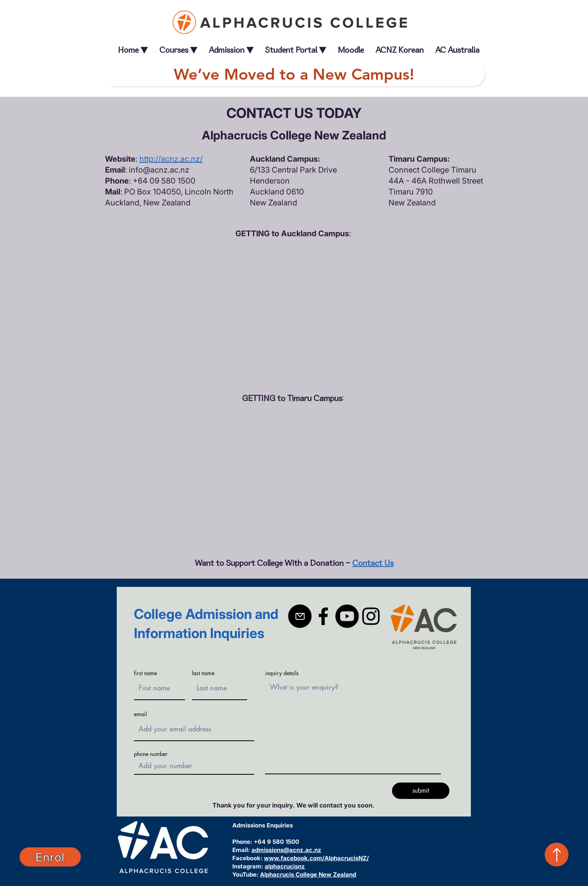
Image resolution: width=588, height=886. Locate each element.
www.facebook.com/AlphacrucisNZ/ (316, 858)
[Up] (557, 855)
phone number (151, 754)
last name (203, 673)
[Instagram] (371, 616)
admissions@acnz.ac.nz (286, 850)
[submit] (421, 791)
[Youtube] (347, 616)
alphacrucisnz (285, 866)
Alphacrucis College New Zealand (308, 874)
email (140, 714)
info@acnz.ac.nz (159, 170)
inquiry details (282, 673)
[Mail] (300, 616)
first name (145, 673)
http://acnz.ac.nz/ (171, 159)
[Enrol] (50, 857)
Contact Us (373, 563)
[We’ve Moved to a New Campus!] (294, 74)
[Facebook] (323, 616)
